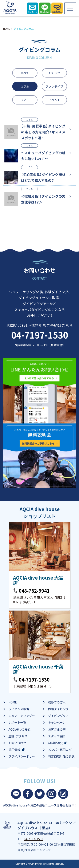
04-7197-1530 (40, 335)
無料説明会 (55, 743)
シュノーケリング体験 (23, 716)
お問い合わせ (17, 743)
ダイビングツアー (60, 716)
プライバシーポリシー (23, 756)
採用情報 (14, 750)
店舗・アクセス (18, 736)
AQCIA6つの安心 (19, 729)
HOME (13, 702)
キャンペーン (57, 722)
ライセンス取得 (19, 709)
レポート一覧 (17, 722)
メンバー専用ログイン (63, 750)
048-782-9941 (34, 591)
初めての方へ (57, 702)
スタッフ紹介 (57, 736)
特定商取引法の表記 (61, 756)
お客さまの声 (57, 729)
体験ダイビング (58, 709)
